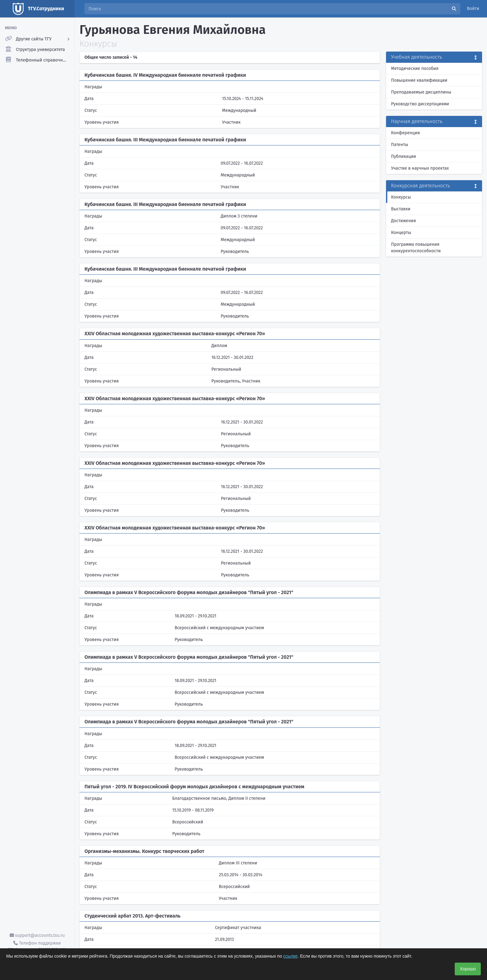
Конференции (405, 133)
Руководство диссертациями (420, 104)
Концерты (401, 233)
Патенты (400, 145)
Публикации (403, 156)
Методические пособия (415, 69)
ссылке (290, 956)
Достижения (403, 221)
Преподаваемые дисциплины (421, 92)
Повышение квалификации (419, 80)
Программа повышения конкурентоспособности (416, 248)
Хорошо (468, 969)
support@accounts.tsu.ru (37, 935)
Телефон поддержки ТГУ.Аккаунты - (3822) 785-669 (37, 946)
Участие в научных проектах (420, 168)
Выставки (401, 209)
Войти (473, 9)
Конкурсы (401, 197)
